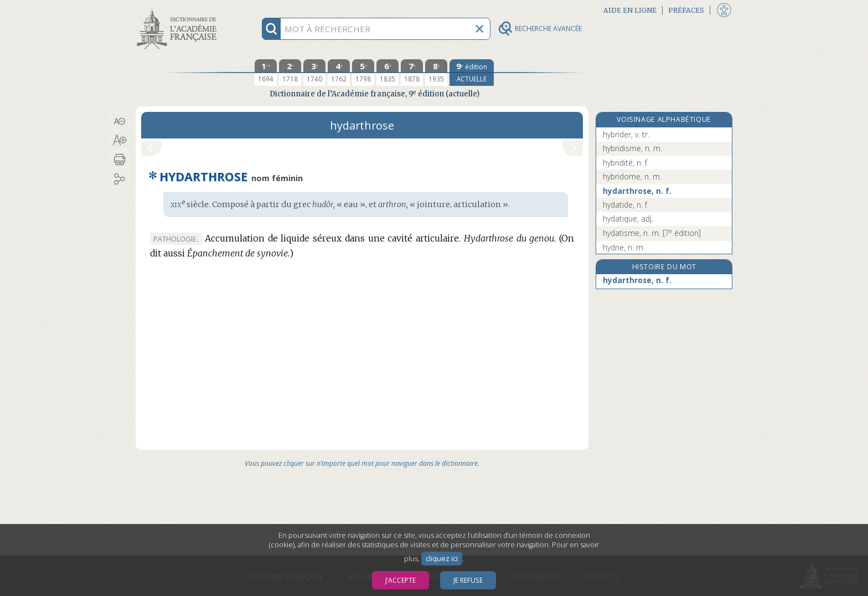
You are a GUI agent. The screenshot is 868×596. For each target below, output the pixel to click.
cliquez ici (442, 559)
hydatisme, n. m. (652, 233)
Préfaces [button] (686, 10)
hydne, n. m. (624, 247)
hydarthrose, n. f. (637, 191)
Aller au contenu (179, 10)
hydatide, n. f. (626, 205)
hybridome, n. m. (632, 176)
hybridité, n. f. (626, 163)
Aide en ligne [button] (630, 10)
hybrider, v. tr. (626, 134)
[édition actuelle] (472, 73)
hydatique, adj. (628, 219)
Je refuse (468, 580)
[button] (120, 121)
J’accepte (401, 580)
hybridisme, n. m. (632, 148)
